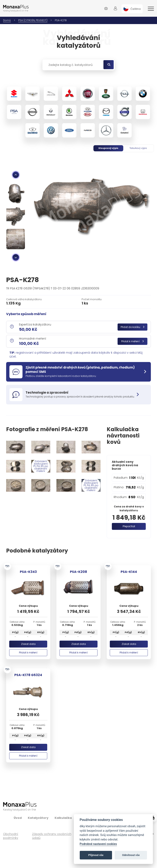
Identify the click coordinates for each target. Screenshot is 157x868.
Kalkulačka (63, 818)
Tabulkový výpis (138, 148)
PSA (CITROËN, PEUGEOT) (33, 20)
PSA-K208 (78, 572)
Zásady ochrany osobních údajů (52, 836)
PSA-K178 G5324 (28, 675)
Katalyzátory (38, 818)
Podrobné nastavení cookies (98, 844)
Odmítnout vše (131, 855)
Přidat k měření (132, 341)
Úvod (18, 818)
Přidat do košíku (132, 327)
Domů (7, 20)
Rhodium (120, 497)
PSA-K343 (28, 572)
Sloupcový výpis (108, 148)
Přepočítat (129, 526)
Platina (119, 487)
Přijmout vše (96, 855)
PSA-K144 (129, 572)
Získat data (28, 644)
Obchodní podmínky (11, 836)
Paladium (121, 478)
